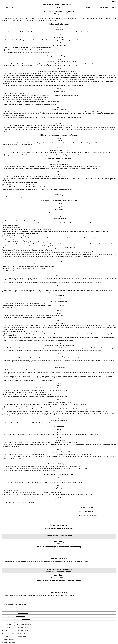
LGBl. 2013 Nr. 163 (27, 625)
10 (2, 631)
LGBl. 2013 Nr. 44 (26, 622)
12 (2, 637)
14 (2, 643)
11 (2, 634)
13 (2, 640)
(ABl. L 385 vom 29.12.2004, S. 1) (94, 130)
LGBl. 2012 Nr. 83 (26, 619)
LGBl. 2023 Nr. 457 (21, 604)
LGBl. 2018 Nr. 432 (21, 634)
